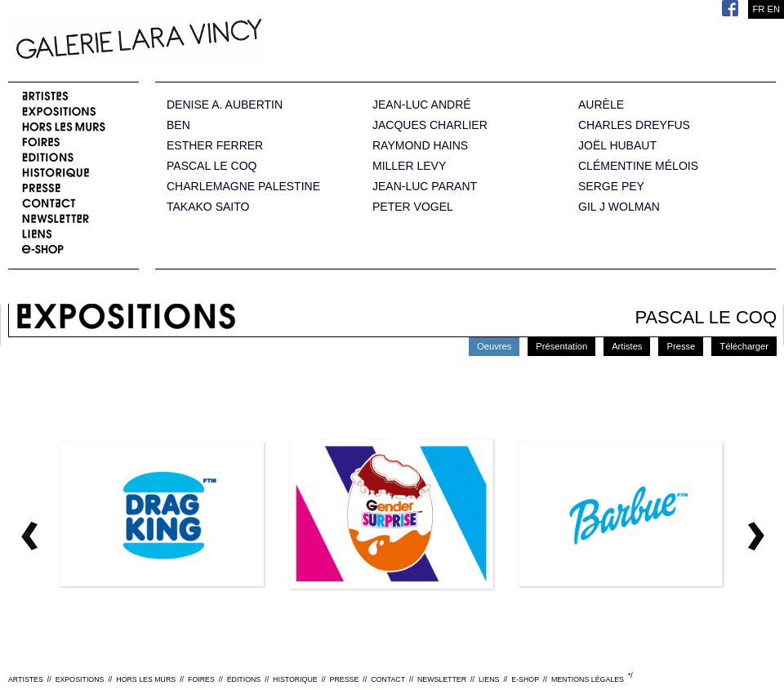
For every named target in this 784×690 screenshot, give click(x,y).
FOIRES (201, 679)
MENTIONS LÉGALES (588, 679)
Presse (681, 346)
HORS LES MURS (146, 679)
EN (773, 9)
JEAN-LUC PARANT (425, 187)
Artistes (627, 346)
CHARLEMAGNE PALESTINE (243, 187)
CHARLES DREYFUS (634, 125)
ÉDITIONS (244, 679)
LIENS (489, 679)
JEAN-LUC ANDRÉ (422, 105)
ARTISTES (26, 679)
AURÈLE (601, 105)
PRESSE (345, 679)
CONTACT (388, 679)
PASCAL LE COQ (212, 166)
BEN (178, 125)
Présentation (561, 346)
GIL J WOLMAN (619, 207)
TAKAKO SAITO (208, 207)
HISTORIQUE (295, 679)
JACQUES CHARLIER (430, 125)
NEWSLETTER (442, 679)
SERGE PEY (611, 187)
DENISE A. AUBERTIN (225, 105)
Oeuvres (494, 346)
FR (758, 9)
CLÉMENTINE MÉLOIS (638, 166)
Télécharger (744, 346)
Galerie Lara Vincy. (220, 41)
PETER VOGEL (413, 207)
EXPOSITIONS (80, 679)
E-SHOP (525, 679)
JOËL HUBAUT (617, 146)
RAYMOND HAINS (420, 146)
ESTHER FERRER (215, 146)
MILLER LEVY (409, 166)
